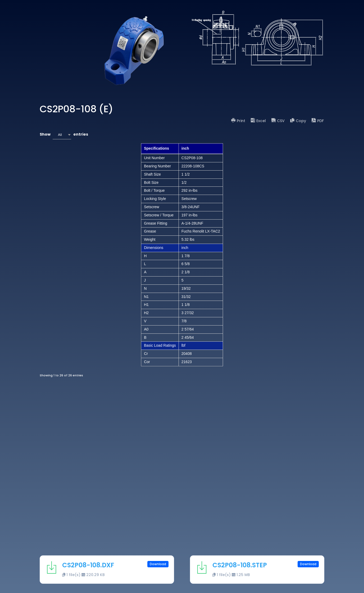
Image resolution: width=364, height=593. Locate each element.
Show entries (64, 135)
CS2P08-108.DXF (88, 565)
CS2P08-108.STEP (240, 565)
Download (158, 564)
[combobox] (62, 135)
